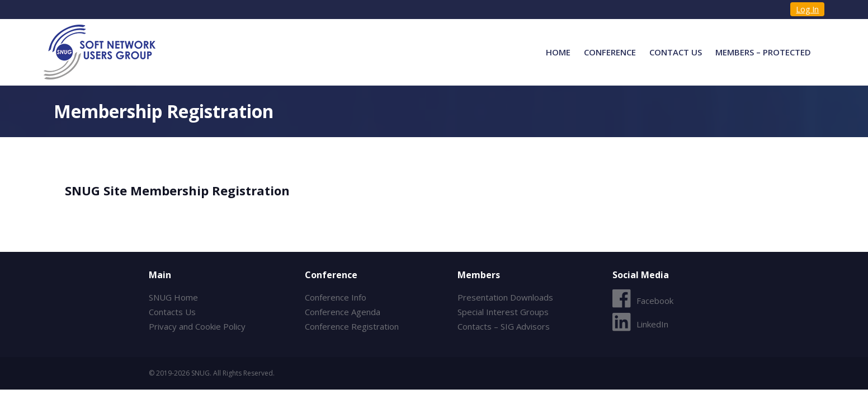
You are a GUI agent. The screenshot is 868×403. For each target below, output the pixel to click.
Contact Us (676, 52)
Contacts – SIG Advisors (504, 326)
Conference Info (336, 297)
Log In (807, 9)
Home (558, 52)
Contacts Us (172, 312)
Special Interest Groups (503, 312)
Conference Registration (352, 326)
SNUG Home (173, 297)
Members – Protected (763, 52)
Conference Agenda (343, 312)
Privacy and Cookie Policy (197, 326)
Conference (610, 52)
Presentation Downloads (505, 297)
